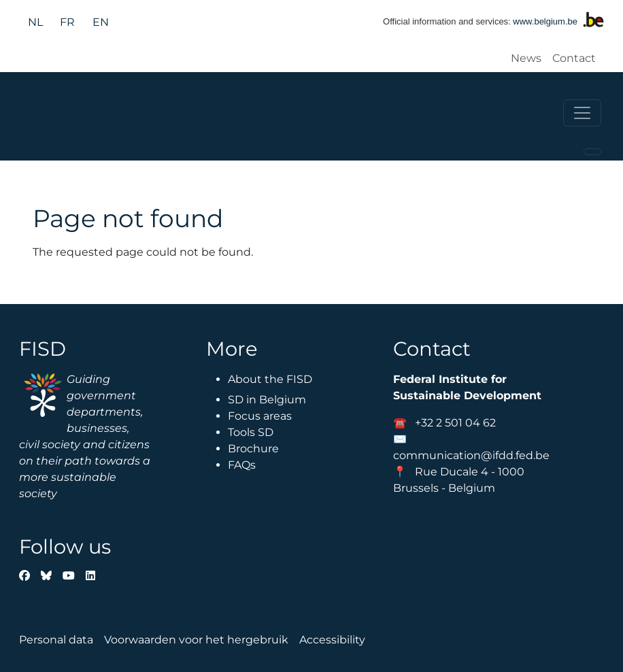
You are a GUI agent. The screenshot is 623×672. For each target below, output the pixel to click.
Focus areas (260, 416)
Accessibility (332, 640)
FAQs (242, 465)
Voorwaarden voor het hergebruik (196, 640)
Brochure (253, 449)
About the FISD (270, 379)
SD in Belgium (267, 400)
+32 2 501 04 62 (455, 423)
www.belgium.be (545, 21)
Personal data (56, 640)
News (526, 58)
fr (67, 22)
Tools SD (251, 432)
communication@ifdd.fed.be (471, 455)
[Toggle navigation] (582, 113)
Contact (574, 58)
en (101, 22)
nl (35, 22)
